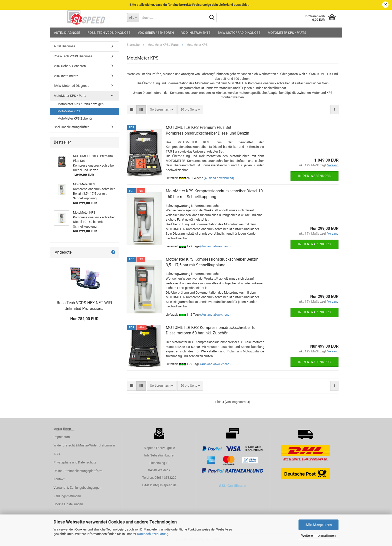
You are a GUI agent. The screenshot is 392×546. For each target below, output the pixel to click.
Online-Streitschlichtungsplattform (78, 471)
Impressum (62, 437)
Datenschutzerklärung (153, 534)
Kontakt (59, 479)
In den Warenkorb (314, 176)
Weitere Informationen (318, 535)
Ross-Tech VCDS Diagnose (109, 33)
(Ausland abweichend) (219, 178)
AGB (57, 454)
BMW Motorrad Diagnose (239, 33)
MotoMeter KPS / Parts (287, 33)
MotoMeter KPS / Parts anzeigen (80, 104)
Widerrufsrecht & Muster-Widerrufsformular (84, 445)
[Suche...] (133, 18)
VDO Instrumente (196, 33)
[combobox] (162, 110)
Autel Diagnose (67, 33)
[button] (132, 110)
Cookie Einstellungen (68, 504)
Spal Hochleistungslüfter (71, 127)
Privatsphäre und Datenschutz (75, 462)
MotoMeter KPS (69, 111)
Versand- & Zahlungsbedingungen (77, 488)
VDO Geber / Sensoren (156, 33)
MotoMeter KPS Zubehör (75, 118)
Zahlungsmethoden (67, 496)
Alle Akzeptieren (319, 525)
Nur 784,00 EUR (84, 319)
